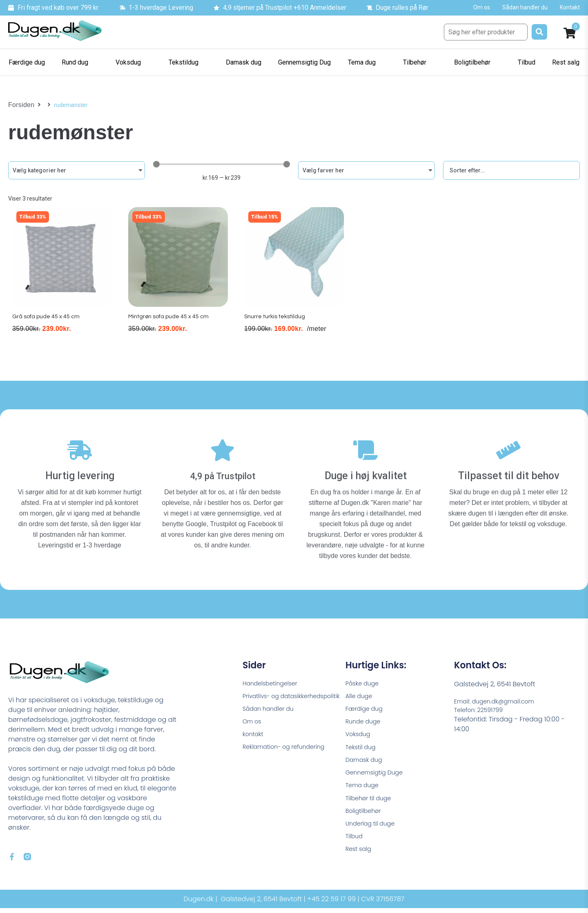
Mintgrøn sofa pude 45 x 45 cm (171, 324)
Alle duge (361, 693)
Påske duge (364, 680)
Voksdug (359, 735)
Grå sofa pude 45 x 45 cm (47, 324)
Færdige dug (366, 707)
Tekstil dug (362, 749)
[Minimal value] (222, 164)
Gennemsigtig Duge (378, 777)
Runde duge (365, 721)
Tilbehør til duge (371, 805)
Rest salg (360, 860)
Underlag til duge (373, 832)
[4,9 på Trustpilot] (223, 450)
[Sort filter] (511, 170)
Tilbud (355, 846)
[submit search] (539, 32)
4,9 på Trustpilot (223, 471)
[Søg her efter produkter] (486, 32)
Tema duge (364, 791)
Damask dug (366, 763)
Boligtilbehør (365, 818)
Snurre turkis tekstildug (276, 324)
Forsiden (20, 105)
